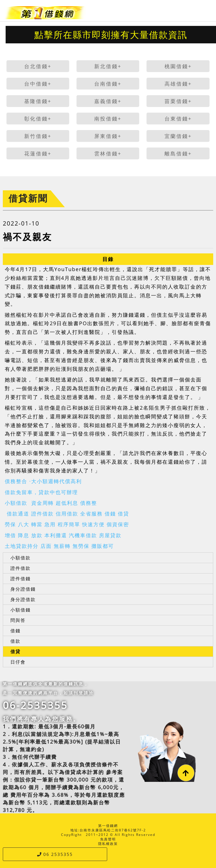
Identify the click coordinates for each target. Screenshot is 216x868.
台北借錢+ (38, 66)
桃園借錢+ (178, 66)
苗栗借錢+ (178, 101)
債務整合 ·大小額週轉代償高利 (43, 481)
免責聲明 (108, 839)
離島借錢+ (178, 153)
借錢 (15, 631)
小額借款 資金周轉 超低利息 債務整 (51, 503)
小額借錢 (21, 610)
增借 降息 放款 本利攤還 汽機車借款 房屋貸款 (63, 535)
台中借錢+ (38, 84)
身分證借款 (23, 599)
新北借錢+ (108, 66)
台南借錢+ (108, 84)
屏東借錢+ (108, 136)
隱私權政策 (108, 844)
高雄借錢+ (178, 84)
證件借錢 (21, 579)
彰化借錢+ (38, 119)
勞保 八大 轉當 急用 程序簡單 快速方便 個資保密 (67, 524)
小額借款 (21, 558)
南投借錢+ (108, 119)
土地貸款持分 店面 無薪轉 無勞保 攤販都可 (59, 546)
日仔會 (18, 662)
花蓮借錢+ (38, 153)
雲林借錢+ (108, 153)
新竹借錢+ (38, 136)
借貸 (15, 651)
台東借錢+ (178, 119)
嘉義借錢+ (108, 101)
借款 (15, 641)
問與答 (18, 620)
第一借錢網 (108, 826)
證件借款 (21, 568)
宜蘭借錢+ (178, 136)
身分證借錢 (23, 589)
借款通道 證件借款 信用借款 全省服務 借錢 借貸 (67, 514)
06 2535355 (55, 854)
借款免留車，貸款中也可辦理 (41, 492)
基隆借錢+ (38, 101)
